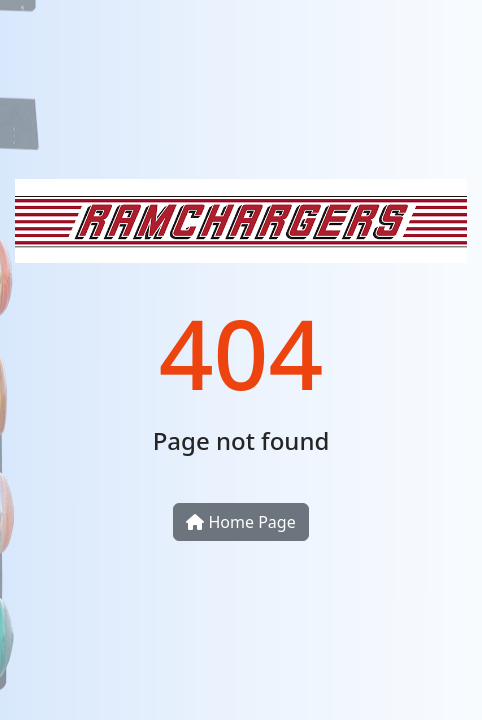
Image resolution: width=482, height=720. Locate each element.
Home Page (240, 522)
